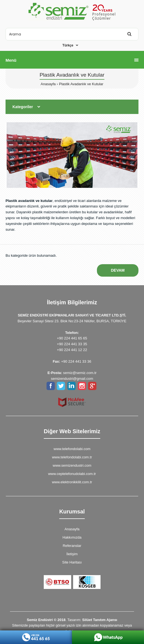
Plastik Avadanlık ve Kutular (81, 84)
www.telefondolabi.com (72, 449)
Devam (118, 270)
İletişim (72, 554)
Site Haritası (72, 562)
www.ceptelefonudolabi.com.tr (72, 474)
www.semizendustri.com (72, 465)
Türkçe (68, 45)
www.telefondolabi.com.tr (72, 457)
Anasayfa (48, 84)
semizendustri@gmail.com (72, 379)
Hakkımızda (72, 537)
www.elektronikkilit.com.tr (72, 482)
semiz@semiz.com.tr (80, 373)
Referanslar (72, 546)
